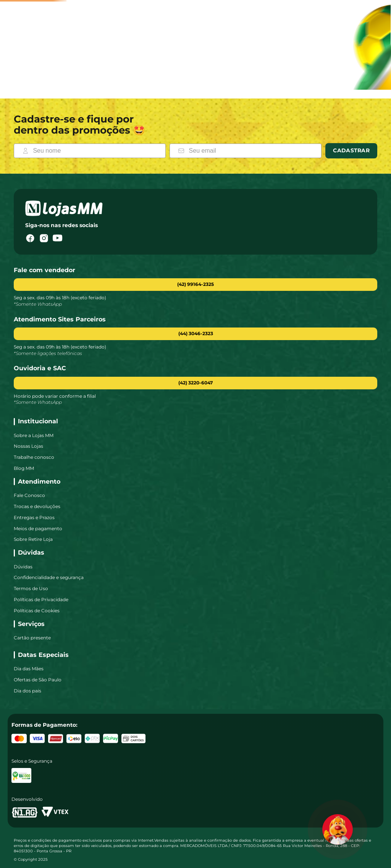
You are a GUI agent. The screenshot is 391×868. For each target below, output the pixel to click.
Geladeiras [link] (352, 79)
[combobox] (140, 41)
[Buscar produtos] (108, 41)
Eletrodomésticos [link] (186, 79)
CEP (212, 83)
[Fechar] (301, 63)
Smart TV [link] (146, 79)
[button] (195, 357)
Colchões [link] (317, 79)
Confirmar (282, 97)
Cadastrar (351, 173)
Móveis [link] (119, 79)
